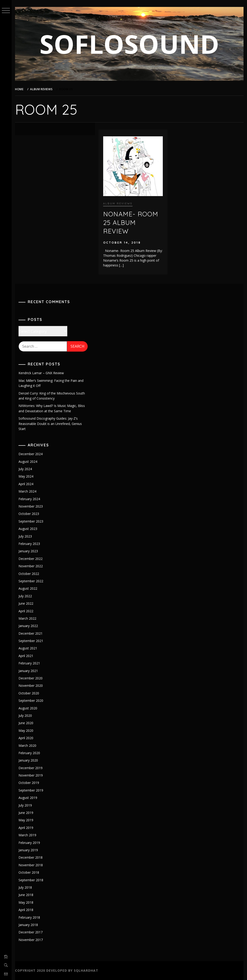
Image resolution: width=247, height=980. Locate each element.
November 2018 (31, 865)
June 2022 (26, 603)
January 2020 (28, 760)
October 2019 (29, 783)
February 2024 (29, 499)
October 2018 (29, 872)
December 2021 (31, 633)
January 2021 (28, 671)
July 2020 (25, 716)
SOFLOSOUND (129, 44)
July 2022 (25, 596)
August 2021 (28, 648)
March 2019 (27, 835)
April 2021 (26, 656)
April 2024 (26, 484)
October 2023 (29, 514)
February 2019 (29, 843)
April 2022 (26, 611)
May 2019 (26, 820)
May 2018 (26, 902)
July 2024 (25, 469)
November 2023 (31, 506)
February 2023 (29, 544)
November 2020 (31, 686)
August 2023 (28, 529)
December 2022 (31, 559)
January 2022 (28, 626)
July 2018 (25, 887)
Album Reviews (118, 203)
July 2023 (25, 536)
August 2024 (28, 462)
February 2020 (29, 753)
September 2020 (31, 701)
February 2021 (29, 663)
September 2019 (31, 790)
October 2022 (29, 574)
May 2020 (26, 731)
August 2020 (28, 708)
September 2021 (31, 641)
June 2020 (26, 723)
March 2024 (27, 491)
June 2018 (26, 895)
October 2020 (29, 693)
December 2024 (31, 454)
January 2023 (28, 551)
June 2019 (26, 813)
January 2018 (28, 925)
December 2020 (31, 678)
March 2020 (27, 745)
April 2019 (26, 828)
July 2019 (25, 805)
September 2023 (31, 521)
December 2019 (31, 768)
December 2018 (31, 857)
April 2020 (26, 738)
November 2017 (31, 940)
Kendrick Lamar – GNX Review (41, 373)
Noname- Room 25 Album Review (131, 223)
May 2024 (26, 476)
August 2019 (28, 798)
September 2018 (31, 880)
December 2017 (31, 932)
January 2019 (28, 850)
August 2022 (28, 588)
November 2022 (31, 566)
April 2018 (26, 910)
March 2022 (27, 618)
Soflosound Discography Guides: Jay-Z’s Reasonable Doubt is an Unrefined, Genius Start (50, 424)
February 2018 (29, 917)
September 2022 (31, 581)
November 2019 (31, 775)
